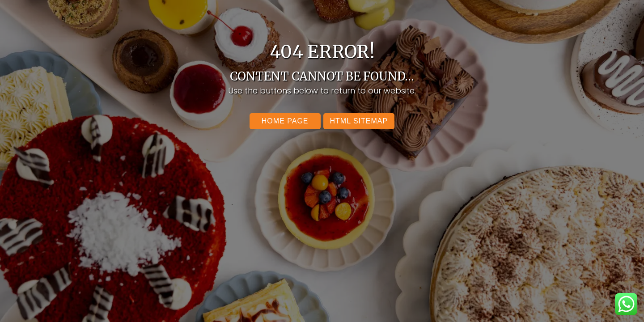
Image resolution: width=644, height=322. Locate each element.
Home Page (285, 121)
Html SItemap (359, 121)
